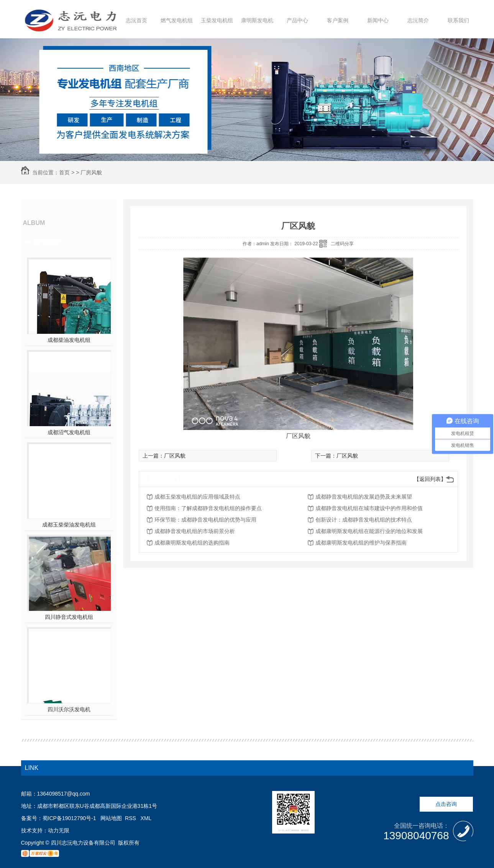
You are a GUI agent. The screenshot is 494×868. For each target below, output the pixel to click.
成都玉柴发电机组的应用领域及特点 (197, 497)
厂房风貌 (91, 172)
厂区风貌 (175, 456)
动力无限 (59, 830)
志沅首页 (136, 20)
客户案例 (338, 20)
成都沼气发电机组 (69, 432)
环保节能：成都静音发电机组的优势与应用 (205, 520)
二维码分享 (342, 244)
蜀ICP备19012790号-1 (69, 818)
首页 (64, 172)
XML (146, 818)
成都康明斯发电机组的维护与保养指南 (361, 543)
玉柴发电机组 (217, 20)
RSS (131, 818)
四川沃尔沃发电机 (69, 709)
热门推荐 (46, 242)
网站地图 (111, 818)
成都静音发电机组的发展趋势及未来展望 (364, 497)
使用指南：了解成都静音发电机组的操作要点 (208, 508)
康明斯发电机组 (260, 20)
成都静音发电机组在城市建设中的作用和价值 (369, 508)
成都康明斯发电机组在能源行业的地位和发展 (369, 531)
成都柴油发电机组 (69, 340)
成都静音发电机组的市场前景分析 (195, 531)
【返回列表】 (430, 479)
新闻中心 (378, 20)
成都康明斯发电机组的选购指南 (192, 543)
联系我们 (458, 20)
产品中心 (297, 20)
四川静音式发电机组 (69, 617)
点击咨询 (446, 804)
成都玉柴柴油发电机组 (69, 525)
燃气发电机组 (177, 20)
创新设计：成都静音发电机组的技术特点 (364, 520)
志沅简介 (418, 20)
